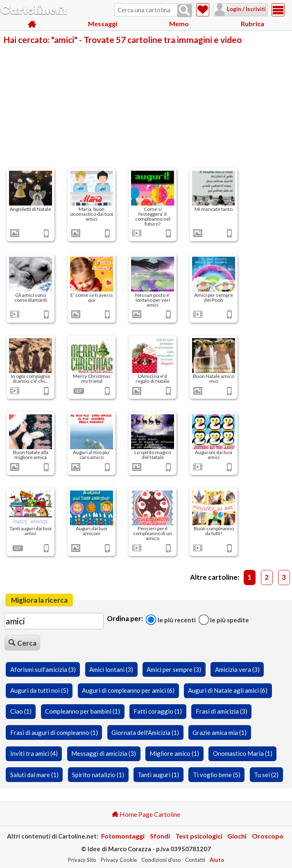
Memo (179, 24)
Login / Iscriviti (235, 9)
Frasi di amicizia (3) (222, 711)
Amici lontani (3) (111, 669)
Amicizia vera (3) (237, 669)
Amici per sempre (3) (174, 669)
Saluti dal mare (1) (34, 775)
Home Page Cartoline (146, 814)
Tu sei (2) (266, 775)
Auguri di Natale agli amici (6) (228, 690)
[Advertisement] (146, 106)
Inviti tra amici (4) (34, 753)
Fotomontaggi (123, 836)
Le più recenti (171, 619)
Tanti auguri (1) (158, 775)
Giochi (237, 836)
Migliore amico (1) (174, 753)
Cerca (23, 643)
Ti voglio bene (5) (217, 775)
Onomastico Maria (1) (243, 753)
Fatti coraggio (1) (158, 711)
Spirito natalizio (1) (98, 775)
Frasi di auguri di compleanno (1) (54, 732)
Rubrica (252, 24)
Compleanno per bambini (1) (83, 711)
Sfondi (160, 836)
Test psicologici (199, 836)
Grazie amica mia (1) (220, 732)
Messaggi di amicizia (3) (104, 753)
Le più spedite (224, 619)
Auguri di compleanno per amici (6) (128, 690)
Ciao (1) (21, 711)
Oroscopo (268, 836)
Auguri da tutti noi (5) (39, 690)
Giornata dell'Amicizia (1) (145, 732)
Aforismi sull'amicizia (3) (43, 669)
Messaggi (103, 24)
